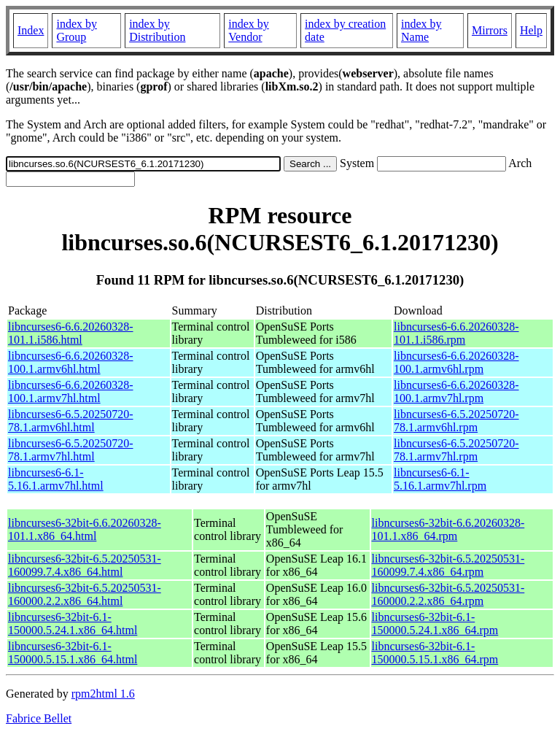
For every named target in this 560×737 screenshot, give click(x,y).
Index (31, 30)
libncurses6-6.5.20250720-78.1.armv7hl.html (71, 450)
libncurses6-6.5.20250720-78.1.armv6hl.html (71, 421)
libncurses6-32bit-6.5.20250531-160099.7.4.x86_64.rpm (448, 565)
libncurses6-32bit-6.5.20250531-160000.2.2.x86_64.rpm (448, 594)
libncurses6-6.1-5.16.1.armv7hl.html (56, 479)
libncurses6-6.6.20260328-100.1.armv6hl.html (71, 362)
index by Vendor (249, 30)
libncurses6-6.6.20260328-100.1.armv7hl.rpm (456, 391)
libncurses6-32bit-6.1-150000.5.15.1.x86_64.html (73, 653)
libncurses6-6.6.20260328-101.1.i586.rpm (456, 333)
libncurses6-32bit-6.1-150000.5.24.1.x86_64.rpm (435, 624)
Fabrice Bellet (39, 718)
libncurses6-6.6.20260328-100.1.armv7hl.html (71, 391)
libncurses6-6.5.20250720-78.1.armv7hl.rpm (456, 450)
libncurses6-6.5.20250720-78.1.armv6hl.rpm (456, 421)
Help (531, 30)
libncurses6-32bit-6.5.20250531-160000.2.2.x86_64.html (85, 594)
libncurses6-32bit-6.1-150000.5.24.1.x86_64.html (73, 624)
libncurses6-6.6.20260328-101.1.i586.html (71, 333)
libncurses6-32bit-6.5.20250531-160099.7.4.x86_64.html (85, 565)
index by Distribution (157, 30)
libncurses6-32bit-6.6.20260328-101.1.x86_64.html (85, 529)
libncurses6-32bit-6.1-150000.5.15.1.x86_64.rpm (435, 653)
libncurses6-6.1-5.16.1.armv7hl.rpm (440, 479)
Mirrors (490, 30)
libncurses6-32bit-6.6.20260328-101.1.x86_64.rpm (448, 529)
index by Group (77, 30)
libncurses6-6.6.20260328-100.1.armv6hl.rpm (456, 362)
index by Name (421, 30)
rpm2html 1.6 (103, 694)
